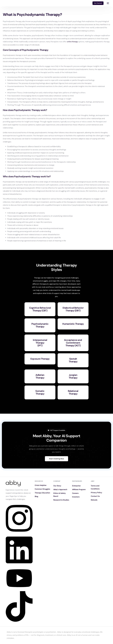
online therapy (72, 42)
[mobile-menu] (107, 3)
